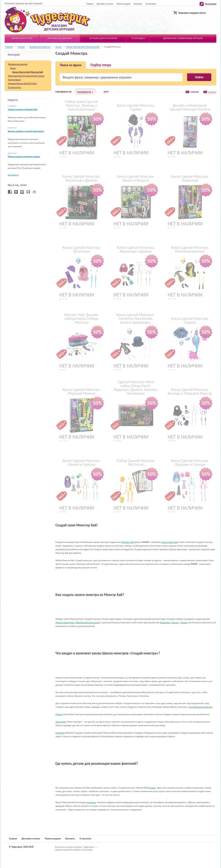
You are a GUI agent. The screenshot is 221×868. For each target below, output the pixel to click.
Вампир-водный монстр (88, 623)
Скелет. (184, 623)
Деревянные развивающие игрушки (183, 38)
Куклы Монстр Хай (22, 38)
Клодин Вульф (14, 80)
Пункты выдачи (124, 4)
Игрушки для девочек (60, 38)
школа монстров (170, 542)
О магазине (151, 4)
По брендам (138, 38)
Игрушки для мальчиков (103, 38)
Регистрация (211, 4)
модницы (91, 802)
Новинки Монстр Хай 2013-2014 (22, 83)
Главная (90, 4)
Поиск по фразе (71, 65)
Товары (21, 47)
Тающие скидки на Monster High (23, 109)
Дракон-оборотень (65, 623)
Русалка (152, 788)
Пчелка (175, 623)
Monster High (128, 542)
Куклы (59, 47)
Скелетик (60, 733)
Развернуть (15, 87)
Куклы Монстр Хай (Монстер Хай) (83, 47)
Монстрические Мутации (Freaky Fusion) (26, 76)
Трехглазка (165, 623)
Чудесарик (48, 20)
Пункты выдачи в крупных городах (24, 157)
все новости (13, 175)
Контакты (138, 4)
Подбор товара (101, 65)
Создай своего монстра (200, 707)
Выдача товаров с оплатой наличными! (26, 131)
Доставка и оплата (105, 4)
